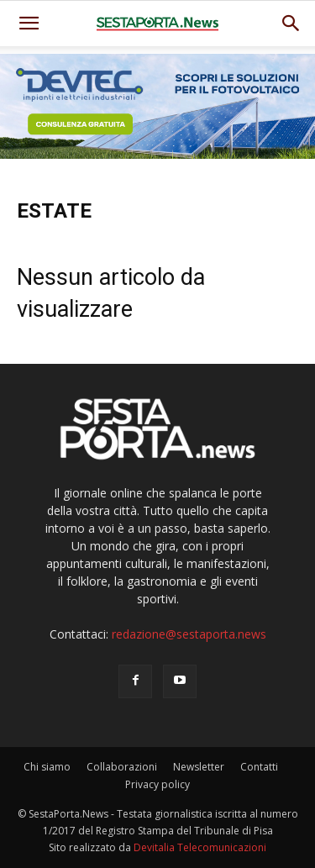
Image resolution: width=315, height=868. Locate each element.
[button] (291, 24)
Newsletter (199, 767)
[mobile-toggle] (29, 24)
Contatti (259, 767)
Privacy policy (157, 784)
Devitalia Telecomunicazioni (200, 847)
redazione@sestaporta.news (189, 634)
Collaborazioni (122, 767)
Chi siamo (47, 767)
